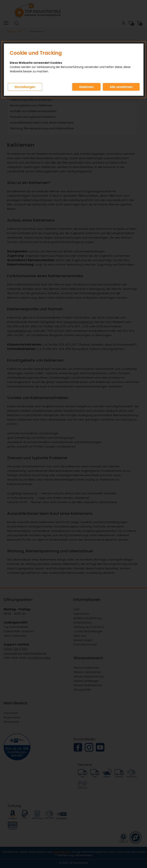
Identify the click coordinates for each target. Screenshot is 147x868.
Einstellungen (25, 87)
